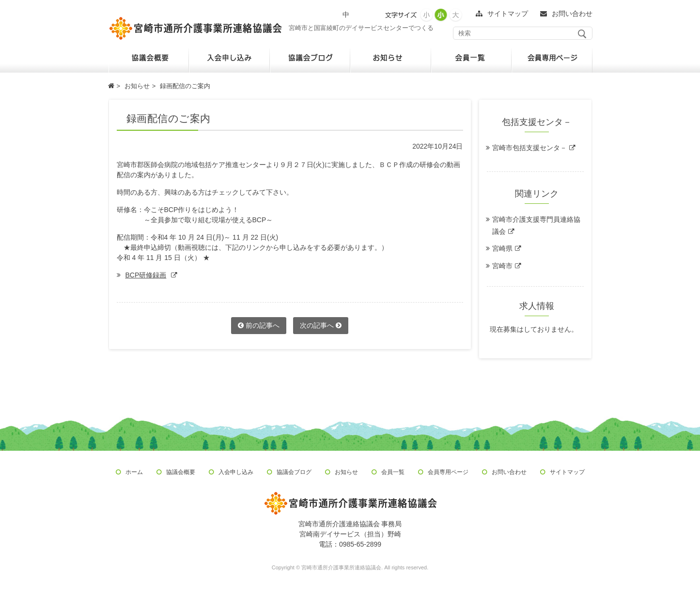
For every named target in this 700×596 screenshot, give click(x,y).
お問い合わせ (509, 472)
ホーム (134, 472)
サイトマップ (567, 472)
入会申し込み (236, 472)
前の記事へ (259, 325)
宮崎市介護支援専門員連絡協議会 (536, 225)
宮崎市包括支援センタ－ (529, 148)
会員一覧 (393, 472)
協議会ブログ (294, 472)
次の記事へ (321, 325)
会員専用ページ (448, 472)
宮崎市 (502, 266)
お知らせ (346, 472)
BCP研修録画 (146, 275)
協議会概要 (181, 472)
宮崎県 (502, 248)
